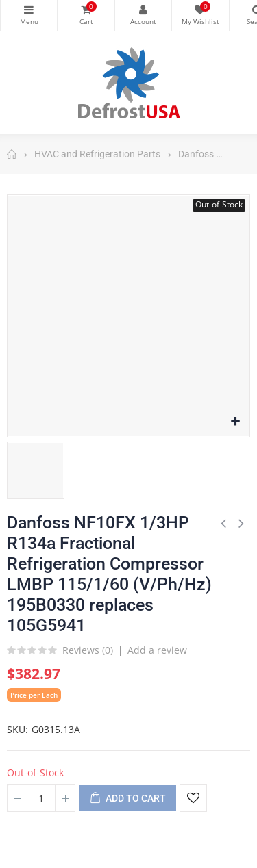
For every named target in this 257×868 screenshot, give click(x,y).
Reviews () (88, 651)
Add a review (157, 650)
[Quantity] (41, 798)
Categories (29, 10)
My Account (143, 10)
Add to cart (127, 799)
